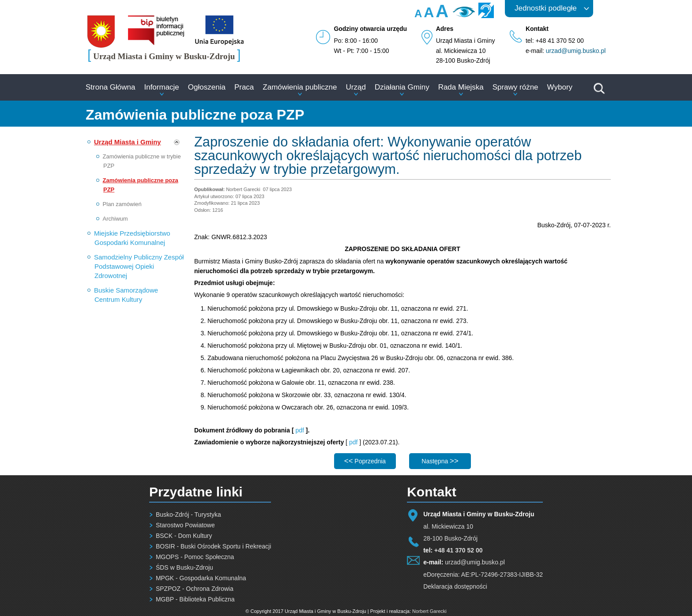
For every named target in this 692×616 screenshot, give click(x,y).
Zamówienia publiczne (300, 87)
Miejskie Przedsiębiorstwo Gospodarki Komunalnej (132, 238)
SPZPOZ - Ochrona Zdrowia (195, 589)
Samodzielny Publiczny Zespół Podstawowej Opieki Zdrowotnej (139, 266)
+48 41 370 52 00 (458, 550)
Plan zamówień (122, 204)
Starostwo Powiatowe (185, 525)
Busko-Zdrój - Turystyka (188, 515)
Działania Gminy (402, 87)
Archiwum (115, 219)
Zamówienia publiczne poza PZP (141, 185)
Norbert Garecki (429, 611)
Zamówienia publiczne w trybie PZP (142, 161)
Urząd (356, 87)
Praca (244, 87)
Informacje (161, 87)
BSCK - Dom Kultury (184, 536)
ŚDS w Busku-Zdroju (184, 567)
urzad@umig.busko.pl (576, 51)
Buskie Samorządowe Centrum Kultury (126, 295)
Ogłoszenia (207, 87)
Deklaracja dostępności (455, 586)
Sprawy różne (515, 87)
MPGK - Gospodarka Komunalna (201, 578)
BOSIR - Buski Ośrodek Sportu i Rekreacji (213, 546)
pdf (300, 430)
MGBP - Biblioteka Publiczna (195, 599)
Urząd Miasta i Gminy (128, 142)
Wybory (560, 87)
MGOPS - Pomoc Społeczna (195, 557)
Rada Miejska (461, 87)
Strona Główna (110, 87)
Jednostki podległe (546, 8)
